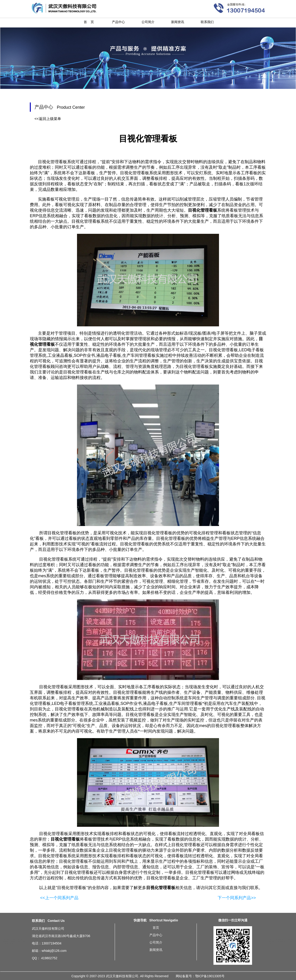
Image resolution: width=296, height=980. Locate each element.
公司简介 (148, 22)
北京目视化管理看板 (275, 940)
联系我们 (207, 22)
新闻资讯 (178, 22)
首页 (156, 928)
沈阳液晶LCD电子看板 (18, 942)
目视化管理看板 (139, 570)
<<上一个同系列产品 (59, 898)
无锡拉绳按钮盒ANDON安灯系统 (12, 940)
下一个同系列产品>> (237, 898)
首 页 (89, 22)
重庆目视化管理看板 (277, 942)
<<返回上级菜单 (48, 119)
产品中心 (118, 22)
